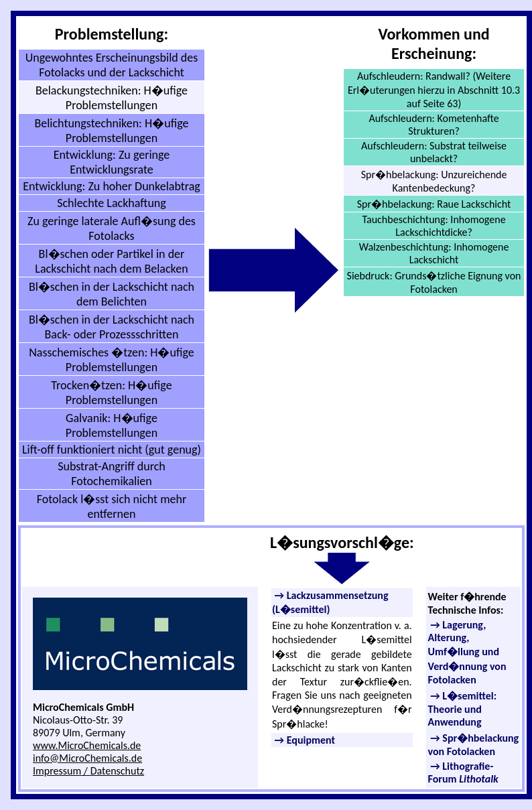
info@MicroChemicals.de (87, 758)
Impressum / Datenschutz (88, 771)
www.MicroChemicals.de (87, 745)
